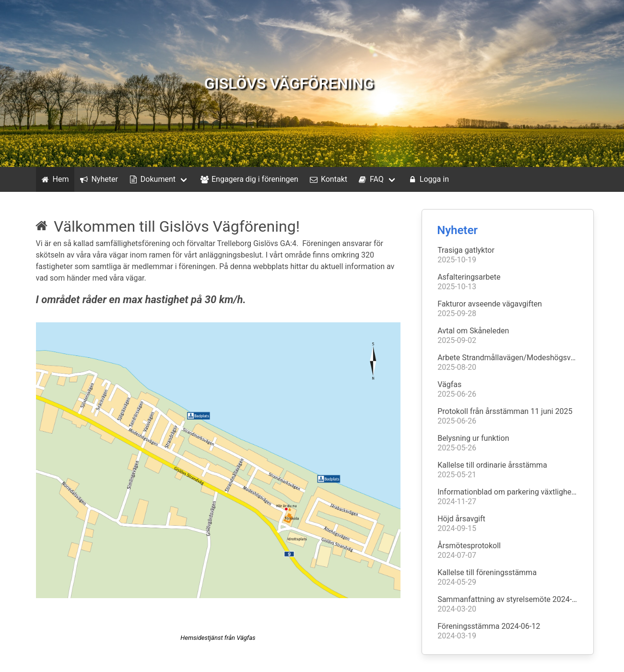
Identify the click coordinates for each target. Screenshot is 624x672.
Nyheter (98, 179)
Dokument (152, 179)
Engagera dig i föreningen (248, 179)
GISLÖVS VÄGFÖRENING (289, 83)
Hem (54, 179)
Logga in (428, 179)
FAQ (370, 179)
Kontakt (328, 179)
